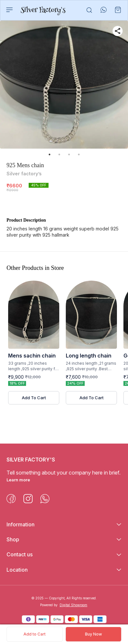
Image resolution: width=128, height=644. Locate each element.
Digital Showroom (73, 605)
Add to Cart (35, 634)
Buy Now (93, 634)
